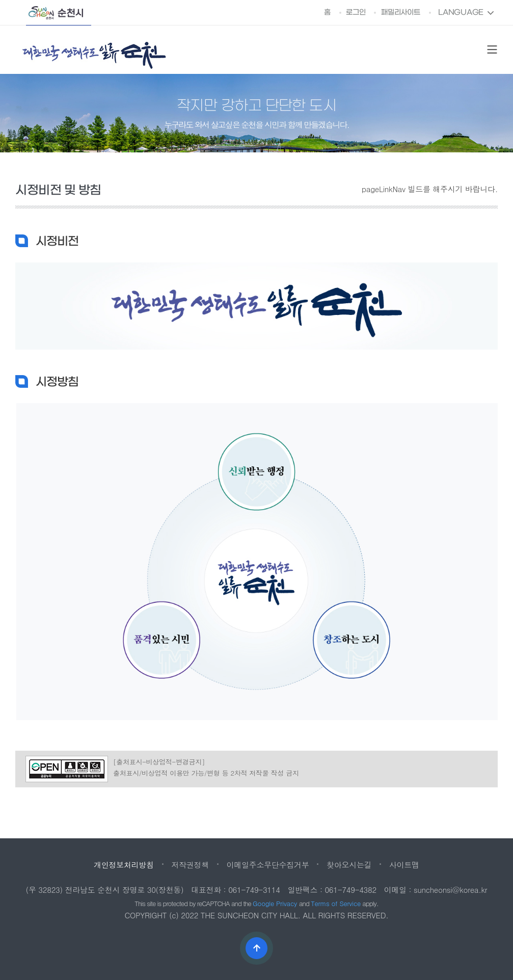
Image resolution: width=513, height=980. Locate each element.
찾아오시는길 (349, 865)
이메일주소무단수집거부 (268, 865)
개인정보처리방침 (124, 865)
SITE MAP (492, 50)
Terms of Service (336, 903)
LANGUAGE (461, 12)
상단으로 (256, 948)
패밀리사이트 (400, 12)
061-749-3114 (254, 890)
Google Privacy (276, 903)
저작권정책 (190, 865)
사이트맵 (404, 865)
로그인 (356, 12)
